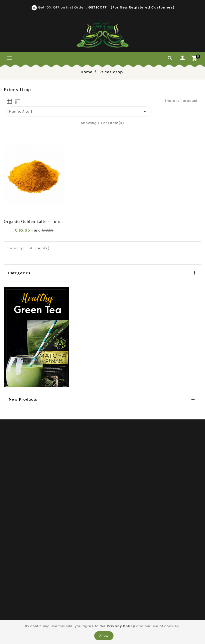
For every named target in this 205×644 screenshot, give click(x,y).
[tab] (9, 101)
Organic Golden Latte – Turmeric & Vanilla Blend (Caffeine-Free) (34, 222)
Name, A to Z (79, 112)
